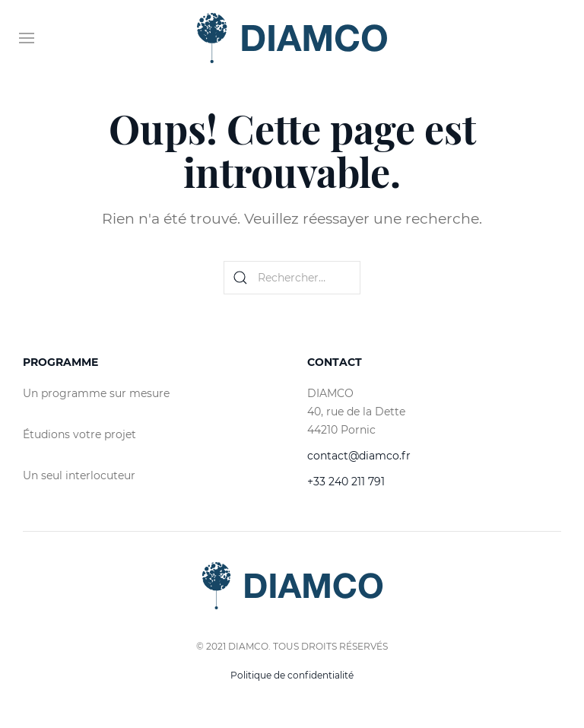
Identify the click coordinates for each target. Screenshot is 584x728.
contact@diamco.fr (359, 456)
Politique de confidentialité (292, 675)
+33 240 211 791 (346, 482)
